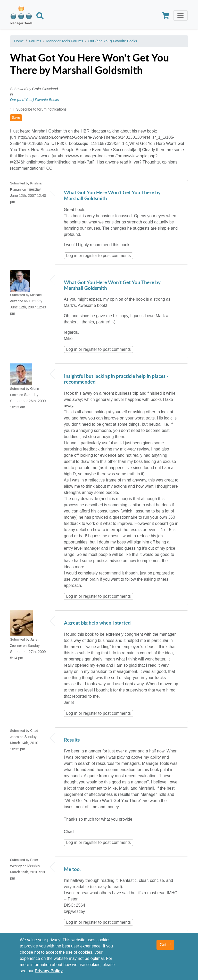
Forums (35, 41)
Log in (72, 256)
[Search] (40, 17)
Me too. (72, 870)
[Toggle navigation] (180, 15)
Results (72, 740)
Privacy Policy (49, 971)
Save (16, 118)
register (90, 256)
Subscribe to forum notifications (41, 109)
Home (19, 41)
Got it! (165, 945)
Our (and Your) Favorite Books (113, 41)
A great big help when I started (97, 623)
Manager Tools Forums (65, 41)
